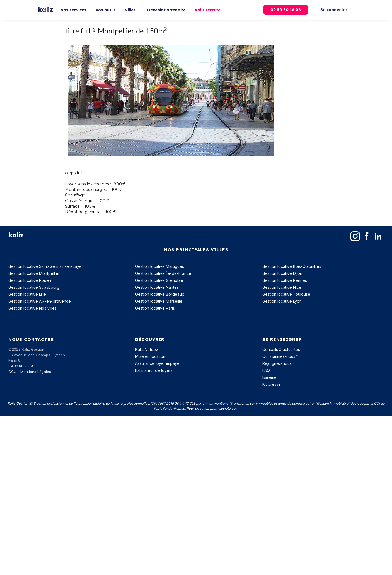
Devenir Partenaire (166, 10)
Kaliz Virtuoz (147, 349)
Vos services (74, 10)
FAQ (266, 370)
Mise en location (150, 356)
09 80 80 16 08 (286, 10)
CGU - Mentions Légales (30, 372)
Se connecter (334, 10)
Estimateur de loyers (154, 370)
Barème (269, 377)
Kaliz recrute (208, 10)
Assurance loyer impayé (157, 363)
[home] (45, 10)
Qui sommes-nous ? (280, 356)
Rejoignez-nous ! (278, 363)
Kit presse (272, 384)
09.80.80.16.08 (21, 366)
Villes (130, 10)
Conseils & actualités (281, 349)
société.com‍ (229, 408)
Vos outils (106, 10)
